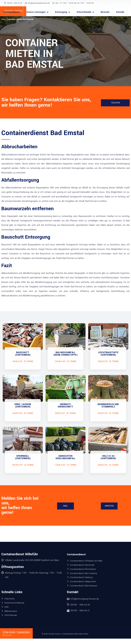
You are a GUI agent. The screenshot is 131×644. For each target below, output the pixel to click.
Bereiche (105, 12)
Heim (3, 19)
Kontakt (120, 12)
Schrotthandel (85, 12)
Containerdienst (12, 12)
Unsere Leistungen (37, 12)
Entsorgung (62, 12)
